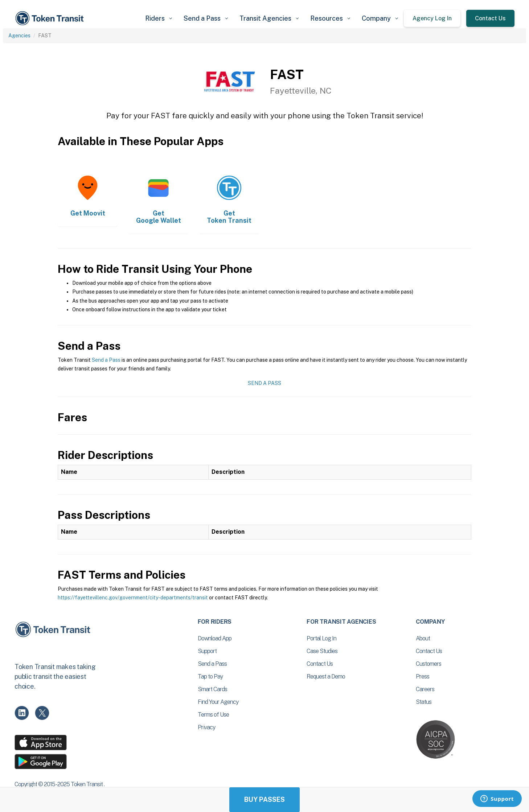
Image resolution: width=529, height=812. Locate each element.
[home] (51, 18)
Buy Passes (264, 799)
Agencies (19, 36)
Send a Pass (106, 360)
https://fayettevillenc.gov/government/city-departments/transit (133, 598)
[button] (159, 18)
